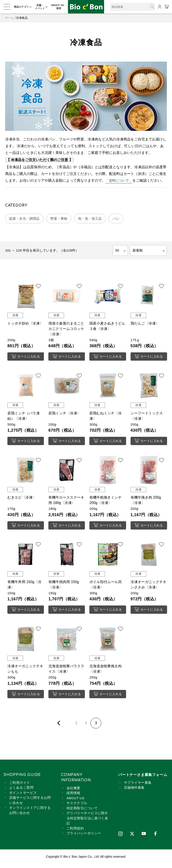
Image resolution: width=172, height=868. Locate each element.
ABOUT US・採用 (59, 7)
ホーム (10, 18)
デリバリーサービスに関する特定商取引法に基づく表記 (87, 822)
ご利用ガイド (20, 787)
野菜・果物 (62, 219)
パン (123, 219)
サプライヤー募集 (138, 787)
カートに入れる (26, 357)
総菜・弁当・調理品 (26, 219)
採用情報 (73, 797)
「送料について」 (120, 180)
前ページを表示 (60, 727)
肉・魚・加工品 (95, 219)
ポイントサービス (23, 797)
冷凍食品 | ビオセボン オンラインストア (86, 7)
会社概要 (73, 792)
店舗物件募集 (134, 792)
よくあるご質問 (21, 792)
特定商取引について (82, 812)
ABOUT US (75, 802)
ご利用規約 (75, 832)
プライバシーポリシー (84, 837)
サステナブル (77, 807)
